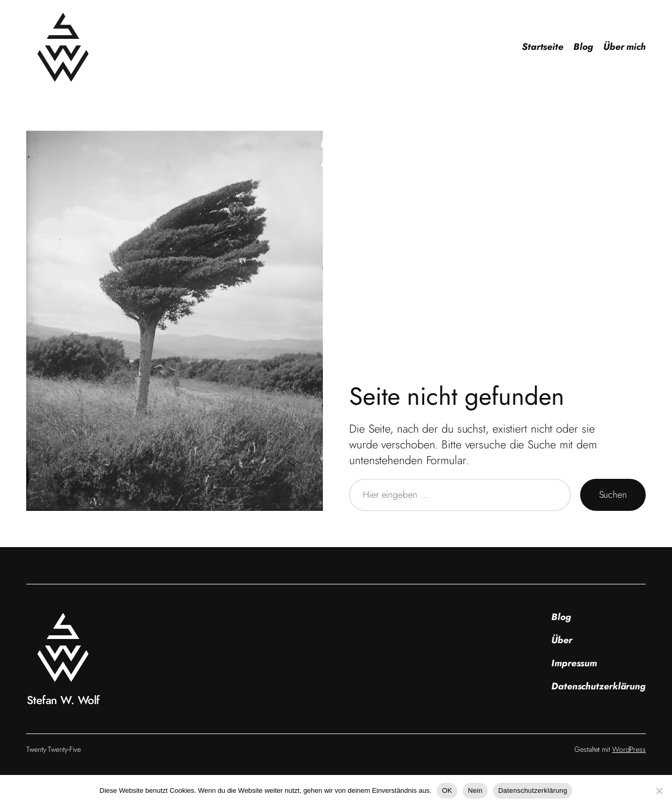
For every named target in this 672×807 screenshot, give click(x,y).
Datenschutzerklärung (533, 790)
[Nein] (659, 791)
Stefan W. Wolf (63, 700)
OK (447, 790)
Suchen (613, 495)
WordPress (629, 749)
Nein (475, 790)
